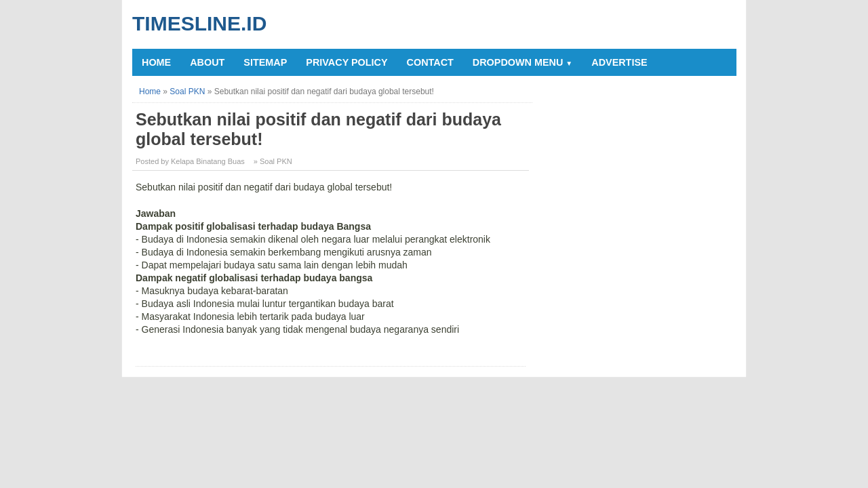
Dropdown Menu (522, 62)
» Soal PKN (273, 161)
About (207, 62)
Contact (430, 62)
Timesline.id (199, 23)
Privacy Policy (347, 62)
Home (156, 62)
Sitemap (265, 62)
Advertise (619, 62)
